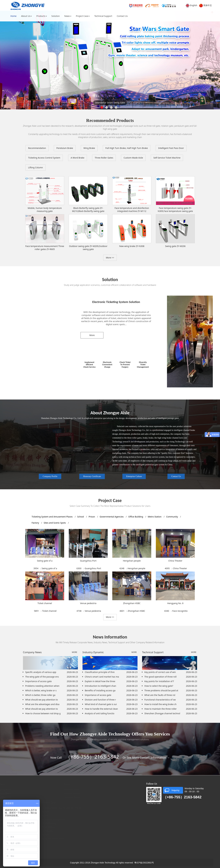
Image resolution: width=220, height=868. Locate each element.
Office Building (136, 517)
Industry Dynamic (89, 793)
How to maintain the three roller (160, 709)
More (92, 335)
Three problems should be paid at (161, 690)
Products (42, 16)
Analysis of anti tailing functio (100, 713)
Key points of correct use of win (160, 672)
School (81, 517)
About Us (26, 16)
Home (13, 16)
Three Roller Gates (104, 158)
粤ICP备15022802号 (144, 863)
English (194, 5)
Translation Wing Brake (46, 820)
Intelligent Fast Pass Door (171, 148)
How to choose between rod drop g (43, 713)
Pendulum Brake (65, 148)
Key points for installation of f (159, 681)
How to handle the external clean (101, 709)
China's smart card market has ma (102, 677)
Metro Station (155, 517)
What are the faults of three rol (160, 695)
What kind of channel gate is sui (101, 704)
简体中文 (208, 5)
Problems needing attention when (42, 686)
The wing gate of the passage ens (42, 677)
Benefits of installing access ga (100, 690)
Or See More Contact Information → (146, 758)
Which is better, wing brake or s (41, 690)
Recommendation (37, 148)
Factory (36, 523)
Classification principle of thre (100, 672)
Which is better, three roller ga (40, 695)
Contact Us (122, 16)
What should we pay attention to (42, 700)
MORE (75, 652)
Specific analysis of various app (41, 672)
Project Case (83, 16)
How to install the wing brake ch (160, 704)
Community (172, 517)
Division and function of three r (100, 700)
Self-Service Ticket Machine (167, 158)
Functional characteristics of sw (160, 700)
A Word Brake (78, 158)
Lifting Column (36, 167)
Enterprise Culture (134, 476)
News (68, 16)
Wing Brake (89, 148)
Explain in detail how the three (100, 681)
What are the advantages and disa (42, 704)
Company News (88, 790)
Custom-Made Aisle (133, 158)
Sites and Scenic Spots (55, 523)
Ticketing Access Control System (44, 158)
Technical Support (103, 16)
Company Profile (50, 476)
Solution (56, 16)
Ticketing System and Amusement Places (52, 517)
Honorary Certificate (92, 476)
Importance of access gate (38, 681)
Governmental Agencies (112, 517)
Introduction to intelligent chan (100, 686)
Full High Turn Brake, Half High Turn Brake (127, 148)
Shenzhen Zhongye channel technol (162, 713)
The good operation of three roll (160, 677)
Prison (92, 517)
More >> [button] (110, 258)
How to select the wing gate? (159, 686)
